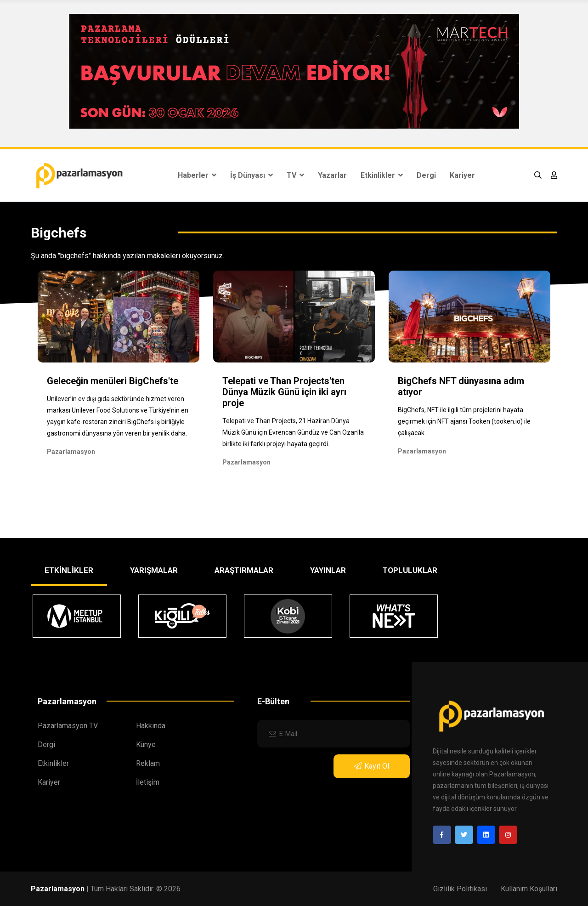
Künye (146, 745)
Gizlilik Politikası (460, 889)
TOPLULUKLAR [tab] (410, 570)
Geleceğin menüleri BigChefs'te (113, 381)
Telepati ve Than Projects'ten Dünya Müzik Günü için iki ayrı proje (284, 392)
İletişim (148, 782)
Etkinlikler (382, 175)
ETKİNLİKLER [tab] (69, 570)
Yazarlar (332, 175)
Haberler (197, 175)
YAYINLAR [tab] (328, 570)
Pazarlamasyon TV (68, 726)
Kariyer (462, 175)
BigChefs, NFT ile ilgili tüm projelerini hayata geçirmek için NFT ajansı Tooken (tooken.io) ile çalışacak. (464, 421)
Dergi (426, 175)
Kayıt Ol (372, 766)
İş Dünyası (252, 175)
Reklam (148, 763)
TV (295, 175)
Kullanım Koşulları (529, 889)
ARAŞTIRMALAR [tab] (244, 570)
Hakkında (151, 726)
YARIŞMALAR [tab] (154, 570)
